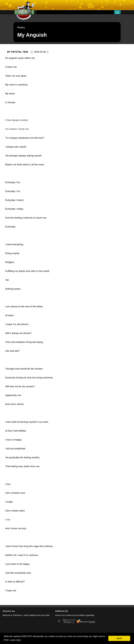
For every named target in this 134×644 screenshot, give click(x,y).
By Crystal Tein (18, 52)
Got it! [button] (119, 638)
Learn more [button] (15, 640)
